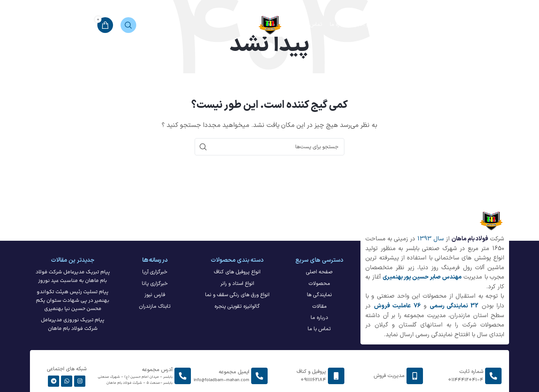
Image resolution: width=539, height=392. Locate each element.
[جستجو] (128, 25)
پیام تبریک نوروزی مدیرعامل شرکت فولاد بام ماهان (73, 324)
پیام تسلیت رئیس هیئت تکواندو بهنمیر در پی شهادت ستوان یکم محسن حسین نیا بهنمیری (73, 300)
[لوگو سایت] (270, 25)
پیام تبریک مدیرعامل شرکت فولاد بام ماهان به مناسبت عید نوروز (73, 276)
